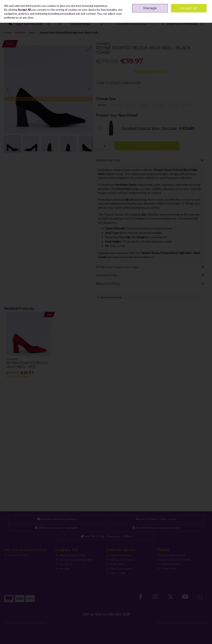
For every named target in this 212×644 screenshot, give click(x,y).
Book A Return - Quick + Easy (156, 519)
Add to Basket (147, 146)
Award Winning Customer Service (156, 528)
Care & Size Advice (119, 568)
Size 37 (116, 105)
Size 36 (102, 105)
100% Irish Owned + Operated (57, 528)
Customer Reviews (120, 555)
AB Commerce (199, 623)
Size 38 (130, 105)
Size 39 (144, 105)
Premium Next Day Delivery (57, 519)
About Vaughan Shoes (71, 555)
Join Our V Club (16, 555)
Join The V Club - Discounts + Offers (106, 536)
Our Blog (63, 568)
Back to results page (111, 297)
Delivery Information (121, 560)
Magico (169, 623)
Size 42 (187, 105)
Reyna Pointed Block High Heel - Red (27, 365)
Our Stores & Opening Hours (75, 560)
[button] (89, 49)
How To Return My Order (174, 560)
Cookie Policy (167, 568)
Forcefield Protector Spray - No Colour (148, 128)
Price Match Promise (172, 555)
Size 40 (159, 105)
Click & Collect (117, 573)
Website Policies (168, 564)
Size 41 (173, 105)
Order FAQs (116, 564)
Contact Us (64, 564)
